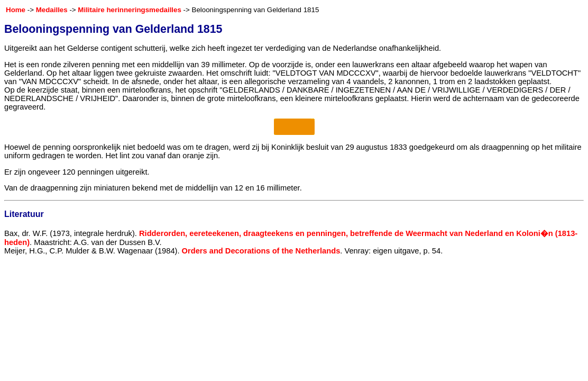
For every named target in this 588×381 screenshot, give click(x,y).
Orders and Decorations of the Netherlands (261, 251)
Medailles (52, 10)
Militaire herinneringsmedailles (130, 10)
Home (16, 10)
